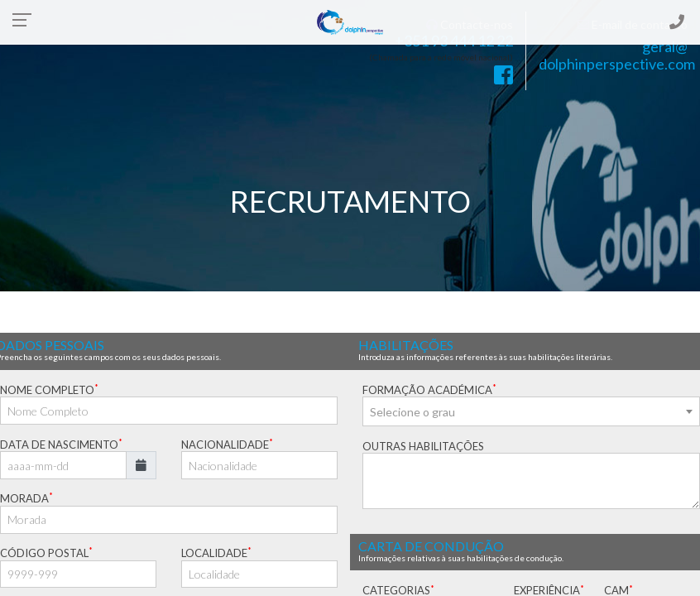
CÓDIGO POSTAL (46, 553)
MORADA (26, 498)
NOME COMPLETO (49, 389)
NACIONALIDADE (227, 444)
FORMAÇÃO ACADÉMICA (429, 389)
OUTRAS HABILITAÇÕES (423, 446)
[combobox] (531, 411)
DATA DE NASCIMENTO (61, 444)
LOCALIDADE (216, 553)
